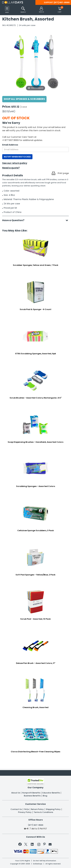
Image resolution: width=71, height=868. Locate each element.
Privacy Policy (25, 812)
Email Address (10, 145)
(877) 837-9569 (62, 2)
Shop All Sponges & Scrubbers (24, 99)
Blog (45, 796)
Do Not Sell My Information (45, 861)
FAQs (26, 809)
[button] (41, 10)
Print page (63, 173)
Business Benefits (32, 796)
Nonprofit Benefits (31, 793)
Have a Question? (15, 220)
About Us (16, 793)
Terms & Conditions (43, 812)
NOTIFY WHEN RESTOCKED (17, 157)
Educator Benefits (51, 793)
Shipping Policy (53, 809)
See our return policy (15, 163)
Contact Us (16, 809)
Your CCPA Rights (23, 861)
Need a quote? (11, 168)
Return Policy (37, 809)
